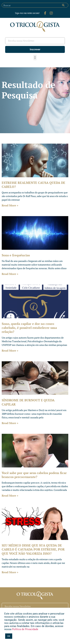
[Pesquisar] (63, 5)
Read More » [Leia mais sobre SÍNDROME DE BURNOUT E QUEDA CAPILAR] (10, 423)
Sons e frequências (16, 255)
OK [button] (9, 636)
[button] (35, 57)
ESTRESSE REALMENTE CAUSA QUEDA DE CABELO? (33, 185)
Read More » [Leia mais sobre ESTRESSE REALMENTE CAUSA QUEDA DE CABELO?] (10, 205)
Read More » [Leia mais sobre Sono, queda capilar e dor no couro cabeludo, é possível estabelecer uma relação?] (10, 351)
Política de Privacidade (25, 629)
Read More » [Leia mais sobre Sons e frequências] (10, 274)
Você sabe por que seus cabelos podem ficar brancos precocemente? (34, 475)
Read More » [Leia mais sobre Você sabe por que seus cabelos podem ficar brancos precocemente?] (10, 496)
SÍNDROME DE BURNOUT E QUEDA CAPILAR (28, 402)
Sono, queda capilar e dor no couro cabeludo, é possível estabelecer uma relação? (29, 328)
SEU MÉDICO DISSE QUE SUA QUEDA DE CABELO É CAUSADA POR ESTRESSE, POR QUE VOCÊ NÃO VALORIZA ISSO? (33, 549)
